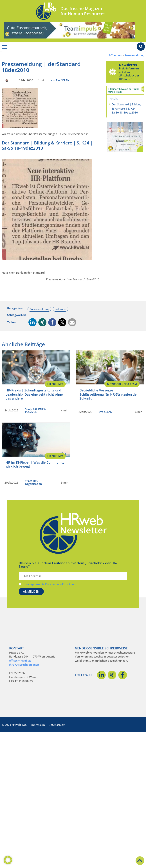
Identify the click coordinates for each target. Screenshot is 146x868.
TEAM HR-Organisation (33, 482)
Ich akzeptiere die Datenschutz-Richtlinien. (49, 584)
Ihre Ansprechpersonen (24, 665)
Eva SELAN (106, 412)
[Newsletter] (113, 72)
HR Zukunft (55, 384)
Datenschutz (57, 725)
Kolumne (60, 309)
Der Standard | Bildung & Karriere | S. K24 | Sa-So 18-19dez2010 (127, 108)
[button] (32, 322)
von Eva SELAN (60, 80)
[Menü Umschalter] (5, 47)
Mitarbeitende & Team (122, 384)
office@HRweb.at (20, 661)
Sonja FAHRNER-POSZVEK (36, 410)
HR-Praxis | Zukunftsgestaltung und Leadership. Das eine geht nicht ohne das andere (34, 394)
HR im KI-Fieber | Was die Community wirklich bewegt (35, 464)
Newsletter (128, 65)
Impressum (38, 725)
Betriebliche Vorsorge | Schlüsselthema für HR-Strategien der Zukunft (109, 394)
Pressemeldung (134, 55)
